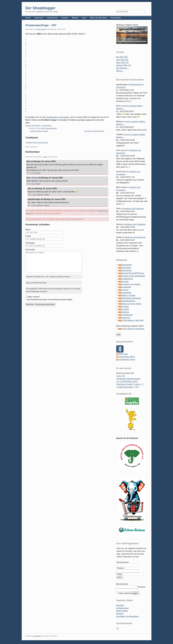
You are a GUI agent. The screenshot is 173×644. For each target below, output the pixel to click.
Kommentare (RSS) (127, 357)
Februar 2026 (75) (124, 65)
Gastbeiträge (128, 279)
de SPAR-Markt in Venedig (39, 131)
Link (33, 173)
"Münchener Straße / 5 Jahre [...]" (130, 384)
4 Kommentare (46, 126)
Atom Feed (123, 354)
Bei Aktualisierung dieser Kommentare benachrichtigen (50, 300)
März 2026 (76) (122, 63)
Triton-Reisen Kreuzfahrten (133, 329)
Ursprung (40, 194)
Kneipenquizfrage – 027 (41, 25)
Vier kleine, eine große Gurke (94, 131)
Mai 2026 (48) (122, 57)
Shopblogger (127, 315)
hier (93, 211)
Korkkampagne (122, 608)
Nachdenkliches (129, 301)
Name (28, 229)
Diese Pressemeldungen (49, 128)
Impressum (39, 18)
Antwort (38, 173)
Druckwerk (127, 268)
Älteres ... (120, 71)
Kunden (125, 281)
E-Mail (28, 236)
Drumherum (127, 270)
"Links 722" (121, 376)
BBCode (29, 283)
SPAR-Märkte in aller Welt (133, 320)
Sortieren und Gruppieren (133, 209)
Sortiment (126, 318)
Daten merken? (34, 297)
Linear (45, 157)
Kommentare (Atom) (127, 359)
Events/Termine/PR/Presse (133, 273)
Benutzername (123, 562)
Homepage (30, 243)
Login (84, 18)
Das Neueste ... (123, 68)
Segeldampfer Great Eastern (58, 117)
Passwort (120, 568)
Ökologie (120, 614)
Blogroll (75, 18)
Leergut (125, 290)
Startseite (120, 605)
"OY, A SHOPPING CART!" (127, 381)
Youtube (65, 18)
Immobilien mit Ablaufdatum (128, 616)
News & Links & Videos (132, 304)
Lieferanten (127, 293)
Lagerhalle (127, 287)
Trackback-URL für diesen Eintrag (37, 143)
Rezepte (126, 312)
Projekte (126, 309)
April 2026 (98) (122, 60)
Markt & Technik (129, 295)
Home (28, 18)
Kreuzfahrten (116, 18)
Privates (126, 306)
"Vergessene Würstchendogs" (128, 379)
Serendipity (38, 636)
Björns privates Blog (98, 18)
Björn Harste (41, 29)
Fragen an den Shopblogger (134, 276)
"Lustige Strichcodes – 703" (127, 387)
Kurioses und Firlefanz (33, 126)
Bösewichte (127, 265)
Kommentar (30, 250)
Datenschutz (52, 18)
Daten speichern (125, 593)
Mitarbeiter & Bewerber (132, 298)
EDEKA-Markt (122, 611)
